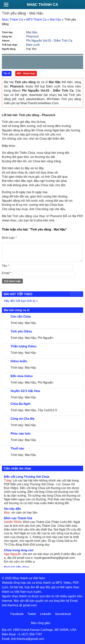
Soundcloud (63, 614)
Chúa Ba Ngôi (20, 404)
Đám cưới (33, 45)
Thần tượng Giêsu (24, 346)
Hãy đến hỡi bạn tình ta (20, 301)
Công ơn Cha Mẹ (22, 419)
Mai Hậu (55, 20)
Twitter (32, 614)
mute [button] (58, 63)
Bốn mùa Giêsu (22, 376)
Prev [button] (7, 63)
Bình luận (9, 238)
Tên (5, 266)
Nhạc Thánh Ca (42, 5)
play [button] (17, 63)
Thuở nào (17, 448)
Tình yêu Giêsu (21, 331)
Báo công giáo (41, 623)
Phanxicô (33, 36)
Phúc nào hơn (20, 434)
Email (7, 273)
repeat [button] (38, 63)
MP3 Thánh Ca (36, 20)
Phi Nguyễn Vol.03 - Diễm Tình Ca (49, 41)
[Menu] (6, 5)
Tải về (7, 74)
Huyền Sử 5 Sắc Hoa (25, 391)
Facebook (17, 614)
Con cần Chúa (21, 317)
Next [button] (26, 63)
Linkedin (46, 614)
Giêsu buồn (19, 361)
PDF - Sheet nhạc (26, 74)
